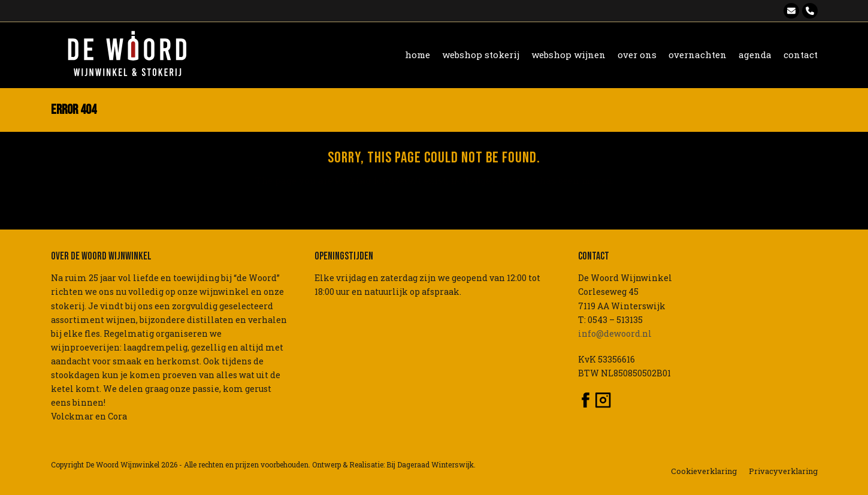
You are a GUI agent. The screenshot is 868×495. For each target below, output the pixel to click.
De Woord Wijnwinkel (123, 464)
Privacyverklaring (783, 471)
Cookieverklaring (704, 471)
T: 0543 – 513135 (610, 320)
